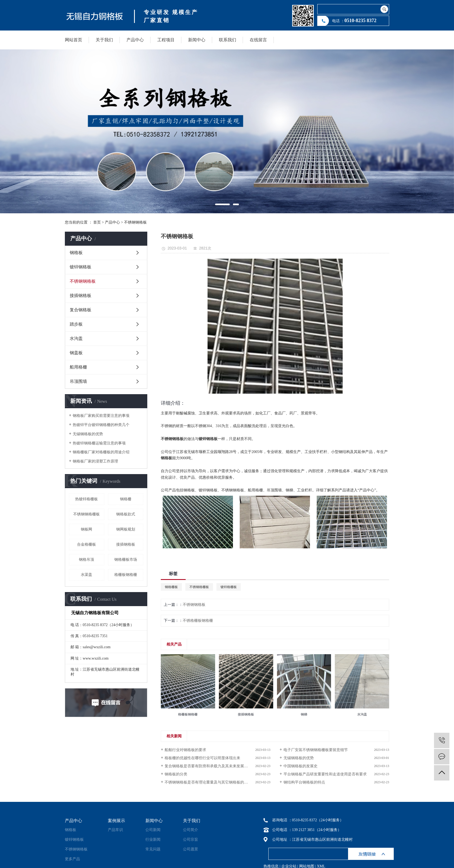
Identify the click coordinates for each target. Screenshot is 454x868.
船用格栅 (78, 367)
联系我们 (228, 40)
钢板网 (86, 529)
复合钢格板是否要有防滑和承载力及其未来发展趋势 (208, 766)
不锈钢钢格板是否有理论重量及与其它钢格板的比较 (208, 782)
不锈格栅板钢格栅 (198, 621)
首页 (97, 222)
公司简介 (191, 830)
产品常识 (115, 830)
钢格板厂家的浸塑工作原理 (95, 461)
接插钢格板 (81, 295)
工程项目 (166, 40)
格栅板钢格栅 (126, 575)
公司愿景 (191, 849)
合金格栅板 (86, 544)
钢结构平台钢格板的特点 (304, 782)
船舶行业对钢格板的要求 (185, 750)
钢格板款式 (126, 514)
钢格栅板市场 (126, 560)
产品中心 (135, 40)
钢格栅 (126, 499)
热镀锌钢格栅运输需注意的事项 (99, 443)
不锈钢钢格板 (135, 222)
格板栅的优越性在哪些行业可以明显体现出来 (202, 758)
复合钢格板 (81, 310)
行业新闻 (153, 840)
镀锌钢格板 (81, 267)
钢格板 (76, 253)
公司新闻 (153, 830)
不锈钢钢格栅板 (86, 514)
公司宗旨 (191, 840)
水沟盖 (76, 338)
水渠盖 (86, 575)
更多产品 (72, 859)
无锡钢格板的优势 (88, 434)
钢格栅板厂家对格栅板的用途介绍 (101, 452)
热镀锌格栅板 (86, 499)
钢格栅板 (171, 587)
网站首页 (74, 40)
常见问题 (153, 849)
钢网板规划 (126, 529)
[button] (222, 204)
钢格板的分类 (176, 774)
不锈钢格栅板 (199, 587)
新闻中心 (197, 40)
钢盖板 (76, 353)
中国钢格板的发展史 (301, 766)
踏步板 (76, 324)
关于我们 (104, 40)
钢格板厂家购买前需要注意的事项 (101, 416)
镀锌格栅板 (229, 587)
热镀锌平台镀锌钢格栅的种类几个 (101, 425)
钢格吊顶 (86, 560)
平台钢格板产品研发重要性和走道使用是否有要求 (325, 774)
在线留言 (258, 40)
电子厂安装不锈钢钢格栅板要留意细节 (316, 750)
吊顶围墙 (78, 381)
